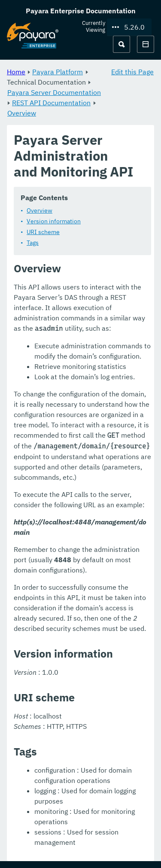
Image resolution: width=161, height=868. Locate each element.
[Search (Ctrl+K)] (122, 44)
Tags (33, 243)
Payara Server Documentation (54, 92)
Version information (54, 221)
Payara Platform (58, 72)
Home (16, 72)
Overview (22, 113)
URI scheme (43, 232)
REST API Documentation (51, 103)
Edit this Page (132, 72)
